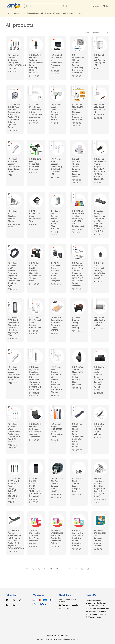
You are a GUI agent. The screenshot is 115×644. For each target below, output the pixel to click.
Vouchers (83, 13)
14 (45, 569)
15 (51, 569)
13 (39, 569)
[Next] (94, 569)
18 (70, 569)
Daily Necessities (69, 13)
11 (27, 569)
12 (33, 569)
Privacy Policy (59, 639)
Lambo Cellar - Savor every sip (68, 601)
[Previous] (21, 569)
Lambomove (64, 608)
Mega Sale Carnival (35, 13)
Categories (18, 13)
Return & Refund (72, 639)
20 (82, 569)
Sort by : (87, 32)
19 (76, 569)
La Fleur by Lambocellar (69, 605)
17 (64, 569)
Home (9, 13)
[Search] (63, 6)
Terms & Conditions (45, 639)
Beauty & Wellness (53, 13)
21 (88, 569)
